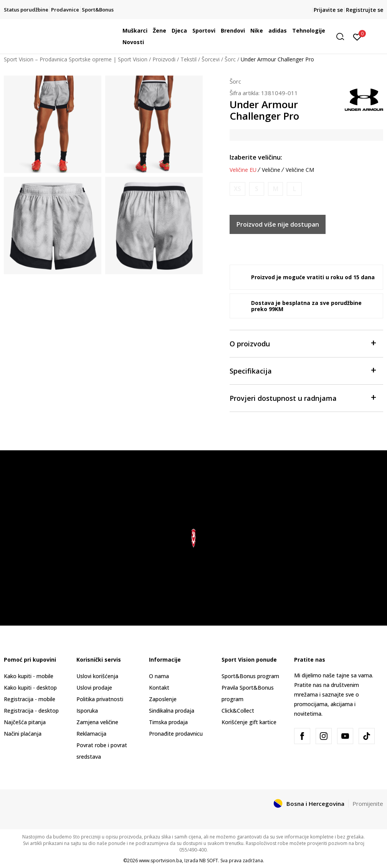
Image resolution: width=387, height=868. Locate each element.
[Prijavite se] (357, 36)
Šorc (230, 59)
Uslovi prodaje (94, 688)
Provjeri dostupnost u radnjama (303, 398)
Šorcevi (211, 59)
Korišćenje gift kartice (249, 722)
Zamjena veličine (97, 722)
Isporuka (87, 711)
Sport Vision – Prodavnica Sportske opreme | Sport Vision (76, 59)
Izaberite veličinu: (256, 157)
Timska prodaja (168, 722)
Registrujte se (365, 10)
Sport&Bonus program (250, 676)
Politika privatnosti (100, 699)
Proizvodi (164, 59)
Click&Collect (238, 711)
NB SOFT (209, 861)
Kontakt (159, 688)
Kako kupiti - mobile (29, 676)
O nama (159, 676)
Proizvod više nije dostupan (278, 224)
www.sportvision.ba (160, 861)
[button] (343, 37)
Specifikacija (303, 370)
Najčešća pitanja (25, 722)
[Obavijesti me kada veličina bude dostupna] (237, 189)
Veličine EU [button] (243, 170)
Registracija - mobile (30, 699)
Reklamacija (91, 734)
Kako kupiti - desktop (30, 688)
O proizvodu (303, 343)
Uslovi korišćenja (97, 676)
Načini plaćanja (23, 734)
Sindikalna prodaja (172, 711)
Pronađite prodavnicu (176, 734)
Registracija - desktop (31, 711)
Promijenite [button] (368, 804)
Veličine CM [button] (300, 170)
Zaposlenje (163, 699)
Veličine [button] (271, 170)
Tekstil (189, 59)
